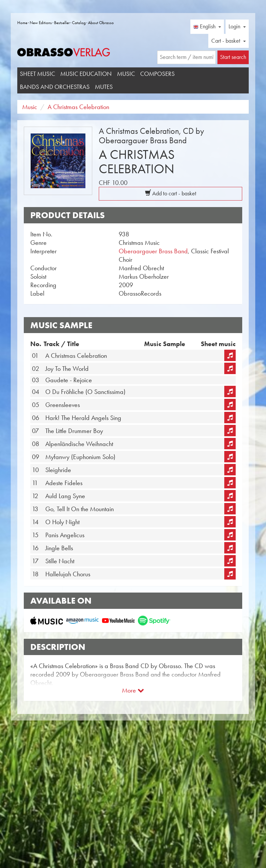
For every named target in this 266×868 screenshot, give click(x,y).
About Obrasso (101, 23)
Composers (157, 74)
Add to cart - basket (171, 193)
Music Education (86, 74)
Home (22, 23)
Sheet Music (37, 74)
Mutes (104, 87)
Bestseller (62, 23)
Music (126, 74)
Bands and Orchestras (55, 87)
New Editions (41, 23)
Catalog (79, 23)
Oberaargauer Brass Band (153, 251)
